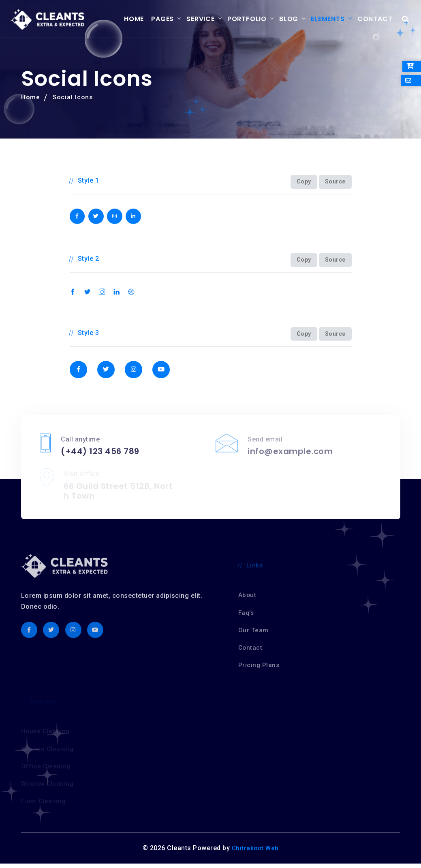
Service (194, 19)
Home (128, 19)
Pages (156, 19)
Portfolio (240, 19)
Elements (322, 19)
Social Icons (74, 98)
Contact (369, 19)
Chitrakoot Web (255, 853)
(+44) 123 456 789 (100, 456)
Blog (283, 19)
